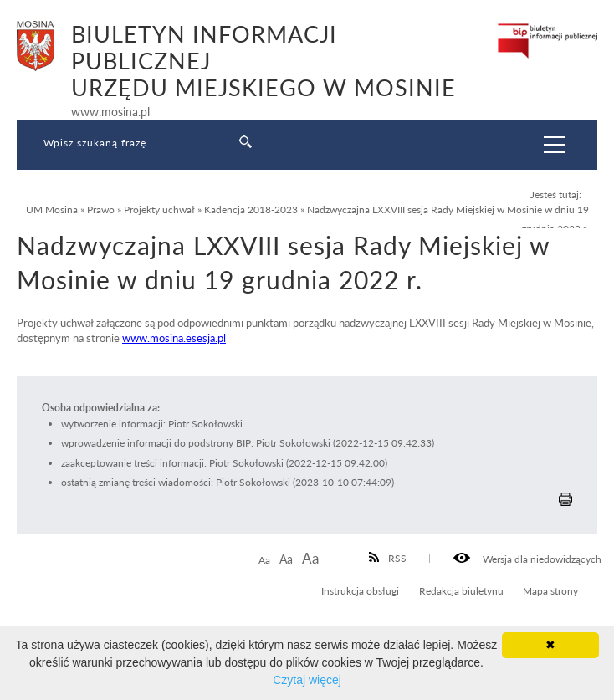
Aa (264, 560)
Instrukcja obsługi (360, 590)
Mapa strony (550, 590)
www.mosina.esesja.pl (174, 338)
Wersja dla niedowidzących (527, 559)
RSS (388, 558)
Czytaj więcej (307, 680)
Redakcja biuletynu (461, 590)
